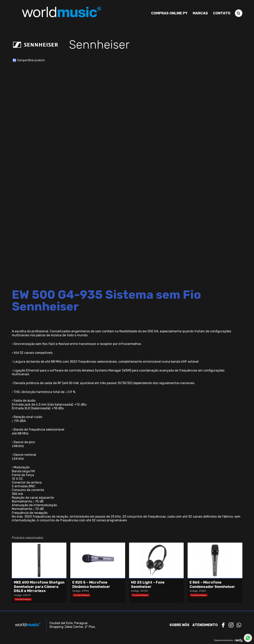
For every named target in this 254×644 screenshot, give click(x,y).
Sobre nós (179, 625)
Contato (222, 13)
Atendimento (205, 625)
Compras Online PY (169, 13)
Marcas (200, 13)
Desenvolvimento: (228, 640)
